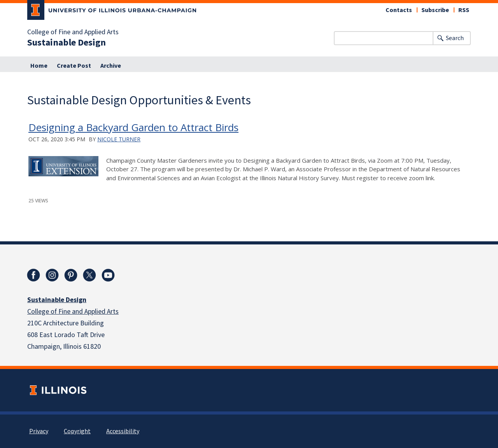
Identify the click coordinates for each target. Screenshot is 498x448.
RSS (464, 10)
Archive (111, 66)
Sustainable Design (67, 43)
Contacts (399, 10)
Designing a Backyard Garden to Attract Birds (133, 127)
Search (455, 38)
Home (39, 66)
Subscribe (435, 10)
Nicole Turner (119, 139)
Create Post (74, 66)
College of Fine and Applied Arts (73, 32)
